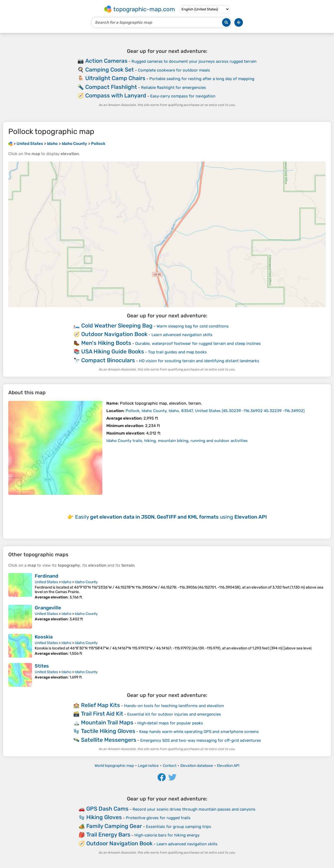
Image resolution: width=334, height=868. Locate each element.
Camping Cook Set (110, 70)
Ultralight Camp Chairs (115, 78)
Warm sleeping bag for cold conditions (193, 326)
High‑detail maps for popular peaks (170, 723)
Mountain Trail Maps (107, 722)
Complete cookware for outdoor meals (174, 70)
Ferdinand (46, 576)
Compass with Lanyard (116, 95)
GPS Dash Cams (107, 809)
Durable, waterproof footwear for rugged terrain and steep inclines (198, 344)
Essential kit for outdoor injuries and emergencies (174, 714)
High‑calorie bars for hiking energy (167, 835)
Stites (42, 666)
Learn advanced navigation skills (182, 335)
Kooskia (44, 637)
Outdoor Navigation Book (114, 334)
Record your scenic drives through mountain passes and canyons (194, 809)
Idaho (66, 582)
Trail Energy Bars (108, 835)
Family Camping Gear (114, 826)
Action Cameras (106, 61)
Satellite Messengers (109, 740)
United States (46, 582)
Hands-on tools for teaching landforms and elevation (174, 706)
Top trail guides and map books (177, 352)
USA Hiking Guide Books (113, 351)
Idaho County (86, 582)
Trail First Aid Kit (102, 714)
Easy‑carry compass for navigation (183, 96)
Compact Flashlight (111, 87)
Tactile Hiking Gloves (108, 731)
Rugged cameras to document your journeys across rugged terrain (194, 61)
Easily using (171, 517)
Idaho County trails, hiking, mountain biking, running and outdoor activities (177, 441)
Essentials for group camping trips (178, 827)
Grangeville (48, 608)
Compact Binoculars (108, 360)
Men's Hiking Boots (106, 343)
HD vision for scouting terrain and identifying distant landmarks (199, 361)
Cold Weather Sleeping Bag (117, 325)
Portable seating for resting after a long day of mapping (202, 79)
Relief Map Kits (100, 705)
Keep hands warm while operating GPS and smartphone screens (199, 732)
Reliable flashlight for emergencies (174, 88)
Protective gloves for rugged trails (158, 818)
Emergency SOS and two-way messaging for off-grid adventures (201, 740)
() (215, 411)
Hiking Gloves (104, 817)
